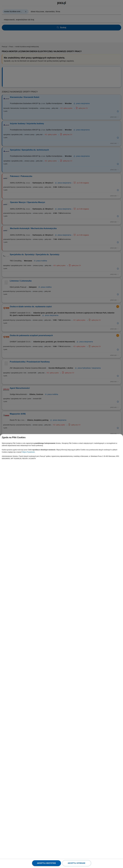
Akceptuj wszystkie (46, 863)
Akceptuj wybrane (77, 863)
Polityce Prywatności (28, 452)
